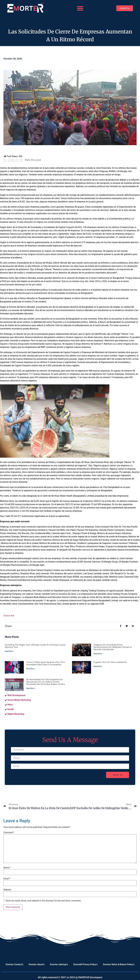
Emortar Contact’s (14, 964)
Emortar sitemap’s (59, 964)
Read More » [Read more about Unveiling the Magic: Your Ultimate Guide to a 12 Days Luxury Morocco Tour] (9, 651)
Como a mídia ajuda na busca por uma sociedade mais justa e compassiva (46, 663)
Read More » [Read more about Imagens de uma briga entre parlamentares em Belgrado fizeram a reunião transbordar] (98, 654)
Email (7, 879)
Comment (9, 833)
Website (7, 890)
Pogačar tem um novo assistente (110, 662)
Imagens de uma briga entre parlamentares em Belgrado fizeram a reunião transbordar (113, 647)
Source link (9, 616)
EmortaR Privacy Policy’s (86, 964)
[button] (79, 8)
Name (7, 868)
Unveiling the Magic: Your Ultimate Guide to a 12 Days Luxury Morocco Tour (35, 646)
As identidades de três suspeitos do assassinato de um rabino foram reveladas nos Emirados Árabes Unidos (46, 682)
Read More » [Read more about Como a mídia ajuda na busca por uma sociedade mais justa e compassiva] (31, 669)
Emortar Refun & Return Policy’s (119, 964)
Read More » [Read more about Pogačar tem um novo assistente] (98, 666)
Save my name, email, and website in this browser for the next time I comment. (43, 901)
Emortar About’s (37, 964)
